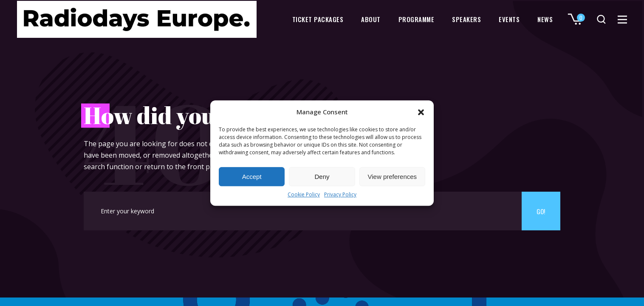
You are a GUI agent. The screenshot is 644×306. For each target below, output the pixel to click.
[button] (421, 112)
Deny (322, 177)
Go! (541, 211)
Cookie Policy (304, 195)
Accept (252, 177)
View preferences (393, 177)
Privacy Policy (340, 195)
